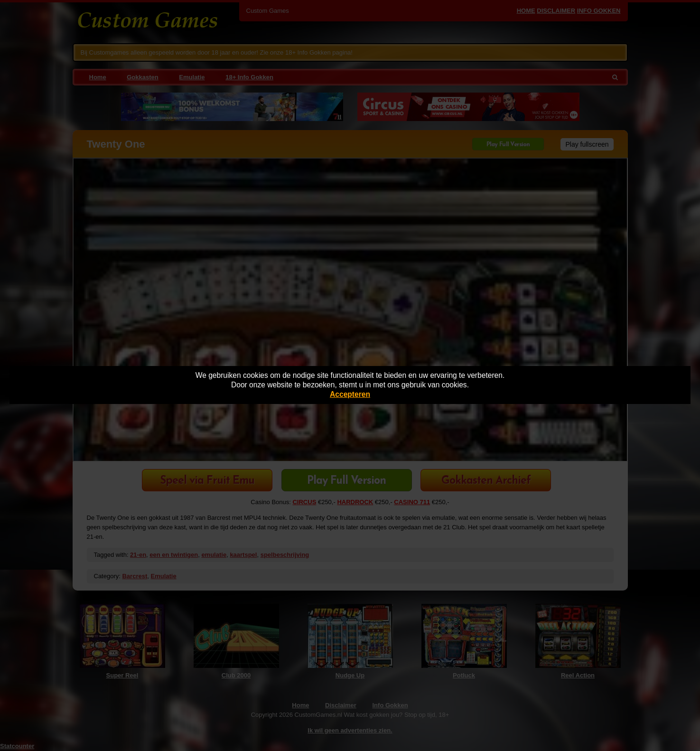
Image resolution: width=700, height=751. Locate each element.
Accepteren (350, 394)
